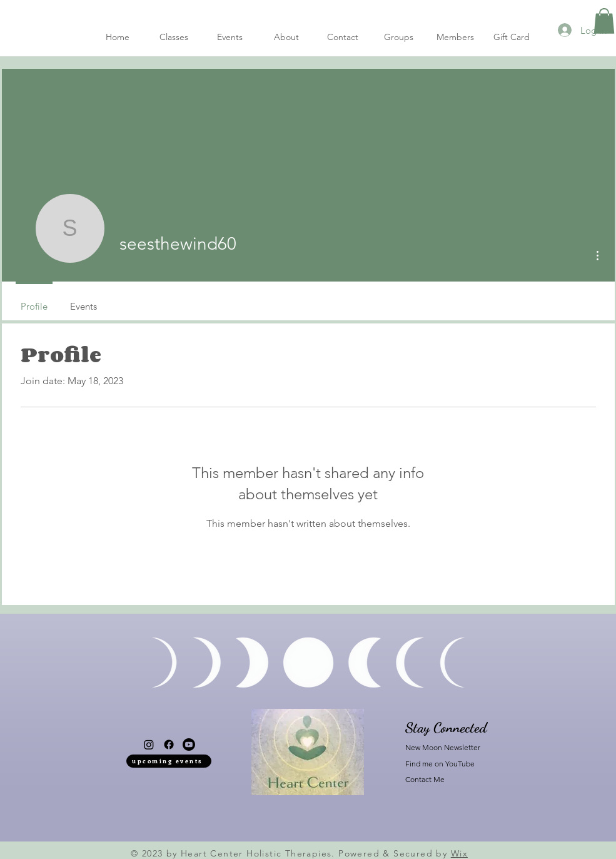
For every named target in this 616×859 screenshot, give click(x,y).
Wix (459, 853)
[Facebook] (169, 745)
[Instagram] (149, 745)
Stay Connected (446, 727)
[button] (604, 21)
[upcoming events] (169, 761)
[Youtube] (189, 745)
